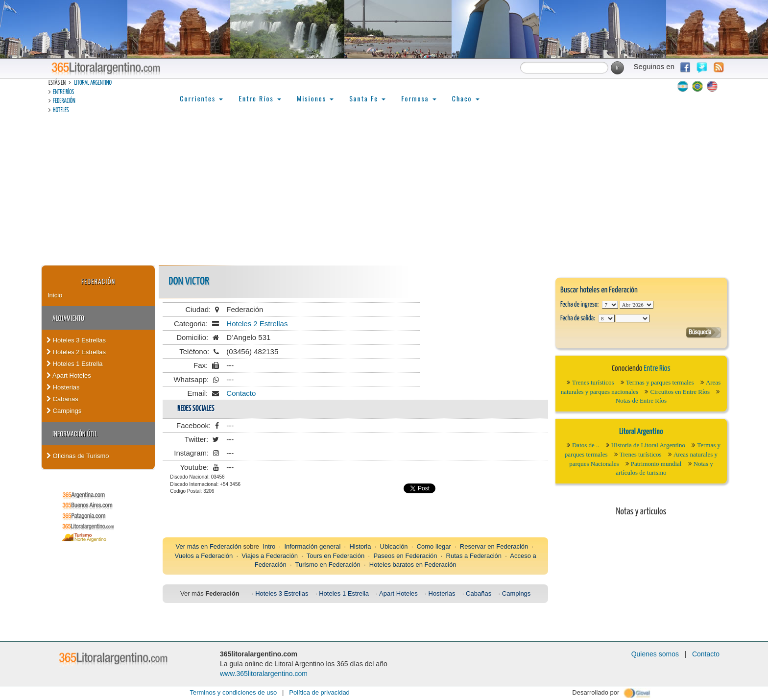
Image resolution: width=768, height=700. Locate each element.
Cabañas (62, 399)
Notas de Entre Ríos (641, 400)
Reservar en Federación (494, 546)
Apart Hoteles (69, 375)
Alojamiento (68, 318)
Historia (360, 546)
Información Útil (75, 434)
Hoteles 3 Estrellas (76, 340)
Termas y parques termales (660, 382)
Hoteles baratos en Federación (413, 565)
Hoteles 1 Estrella (75, 364)
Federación (64, 101)
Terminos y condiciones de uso (233, 692)
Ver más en (193, 546)
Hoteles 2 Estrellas (76, 352)
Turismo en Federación (328, 565)
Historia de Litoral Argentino (648, 445)
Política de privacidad (319, 692)
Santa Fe (367, 98)
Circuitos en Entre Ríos (680, 392)
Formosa (419, 98)
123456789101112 (636, 305)
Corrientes (201, 98)
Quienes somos (655, 654)
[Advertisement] (384, 192)
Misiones (315, 98)
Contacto (241, 393)
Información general (312, 546)
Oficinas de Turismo (78, 456)
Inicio (55, 295)
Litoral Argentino (93, 83)
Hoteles (61, 110)
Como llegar (434, 546)
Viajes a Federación (270, 556)
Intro (269, 546)
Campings (64, 411)
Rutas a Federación (474, 556)
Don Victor (189, 281)
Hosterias (63, 387)
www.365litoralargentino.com (264, 674)
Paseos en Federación (405, 556)
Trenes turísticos (593, 382)
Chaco (466, 98)
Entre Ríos (63, 92)
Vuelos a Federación (204, 556)
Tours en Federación (336, 556)
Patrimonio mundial (656, 464)
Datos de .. (586, 445)
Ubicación (394, 546)
